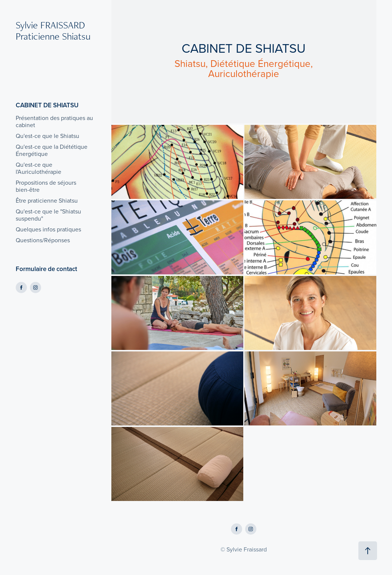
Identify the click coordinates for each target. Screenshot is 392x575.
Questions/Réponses (43, 240)
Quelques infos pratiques (48, 229)
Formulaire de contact (46, 269)
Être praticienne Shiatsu (47, 200)
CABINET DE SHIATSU (47, 105)
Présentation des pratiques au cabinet (54, 121)
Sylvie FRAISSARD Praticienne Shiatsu (53, 30)
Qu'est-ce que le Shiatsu (47, 136)
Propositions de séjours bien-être (46, 186)
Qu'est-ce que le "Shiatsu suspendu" (48, 215)
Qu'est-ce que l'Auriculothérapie (38, 168)
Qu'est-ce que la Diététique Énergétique (52, 150)
